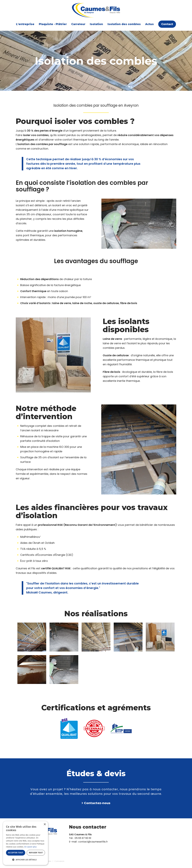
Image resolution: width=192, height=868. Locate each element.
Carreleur (78, 24)
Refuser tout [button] (36, 853)
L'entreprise (25, 24)
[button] (25, 860)
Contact (167, 24)
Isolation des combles (124, 24)
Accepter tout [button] (16, 853)
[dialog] (25, 843)
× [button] (45, 824)
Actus (149, 24)
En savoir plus (31, 847)
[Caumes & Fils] (96, 10)
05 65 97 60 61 (83, 838)
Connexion (59, 861)
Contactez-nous (97, 803)
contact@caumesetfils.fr (93, 842)
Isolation (96, 24)
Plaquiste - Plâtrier (53, 24)
